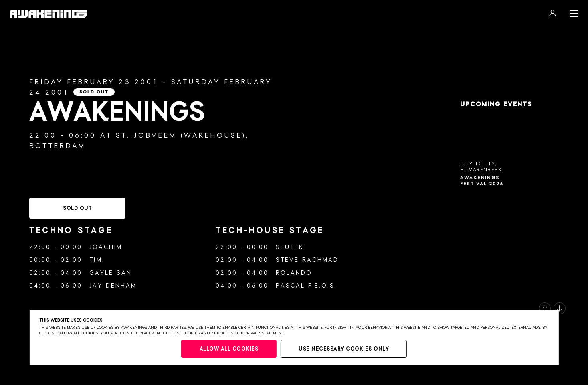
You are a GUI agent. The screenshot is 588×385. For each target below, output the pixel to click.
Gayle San (111, 273)
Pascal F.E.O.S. (306, 286)
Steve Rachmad (307, 260)
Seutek (290, 247)
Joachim (106, 247)
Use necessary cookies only (344, 349)
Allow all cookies (229, 349)
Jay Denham (113, 286)
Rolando (294, 273)
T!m (96, 260)
